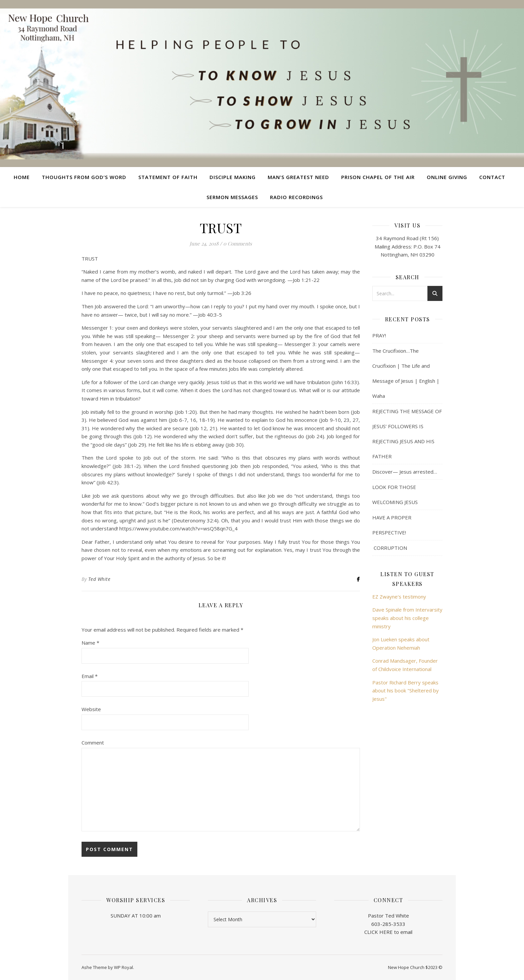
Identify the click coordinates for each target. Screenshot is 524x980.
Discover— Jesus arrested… (405, 472)
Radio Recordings (296, 197)
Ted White (99, 579)
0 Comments (238, 243)
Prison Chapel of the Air (378, 177)
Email (90, 676)
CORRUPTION (390, 548)
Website (91, 709)
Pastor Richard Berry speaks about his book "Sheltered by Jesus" (406, 691)
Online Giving (447, 177)
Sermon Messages (232, 197)
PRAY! (379, 335)
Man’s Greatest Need (298, 177)
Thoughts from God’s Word (84, 177)
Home (22, 177)
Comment (93, 743)
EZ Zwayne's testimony (399, 597)
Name (90, 643)
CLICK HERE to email (388, 932)
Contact (492, 177)
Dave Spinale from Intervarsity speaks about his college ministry (407, 618)
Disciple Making (233, 177)
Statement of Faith (168, 177)
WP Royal (123, 967)
